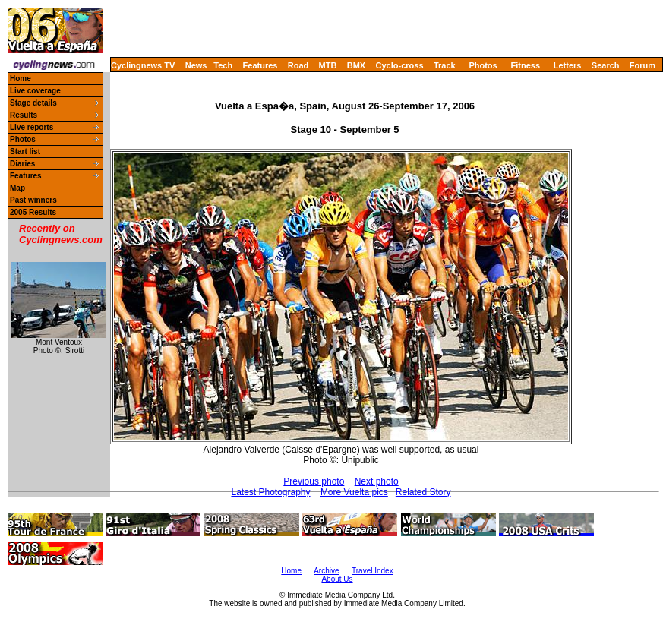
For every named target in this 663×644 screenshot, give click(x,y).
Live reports (32, 127)
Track (445, 65)
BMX (356, 65)
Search (606, 65)
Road (298, 65)
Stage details (33, 103)
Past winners (33, 200)
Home (21, 79)
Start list (25, 152)
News (196, 65)
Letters (568, 65)
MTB (328, 65)
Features (260, 65)
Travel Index (373, 571)
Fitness (525, 65)
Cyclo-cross (400, 65)
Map (17, 188)
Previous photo (314, 481)
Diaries (22, 164)
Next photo (377, 481)
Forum (642, 65)
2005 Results (33, 212)
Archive (326, 571)
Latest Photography (270, 492)
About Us (337, 579)
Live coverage (35, 91)
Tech (223, 65)
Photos (483, 65)
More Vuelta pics (354, 492)
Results (24, 115)
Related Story (423, 492)
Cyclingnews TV (143, 65)
